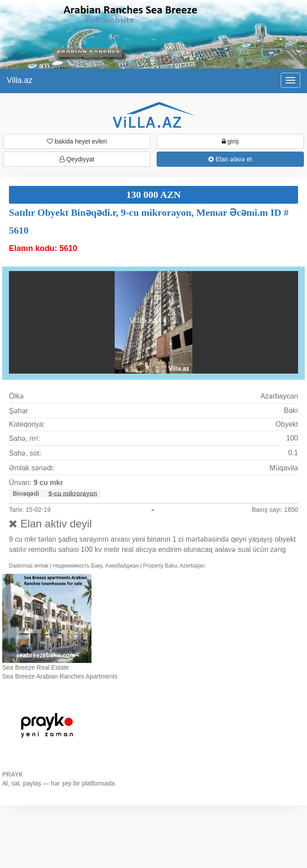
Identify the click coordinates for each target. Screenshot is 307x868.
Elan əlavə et (230, 159)
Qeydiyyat (77, 159)
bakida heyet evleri (77, 141)
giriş (230, 141)
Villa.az (20, 80)
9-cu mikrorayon (73, 493)
